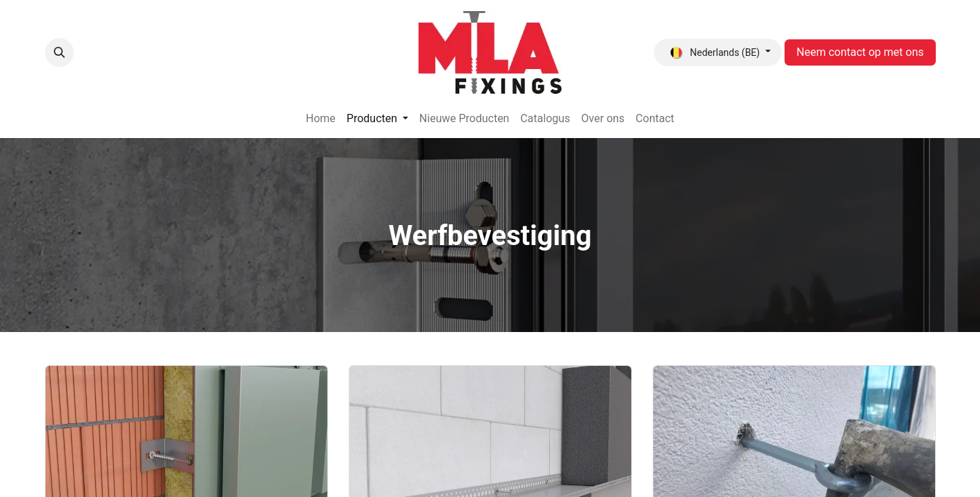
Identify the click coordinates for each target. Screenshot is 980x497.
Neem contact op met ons (860, 52)
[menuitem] (321, 119)
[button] (59, 52)
